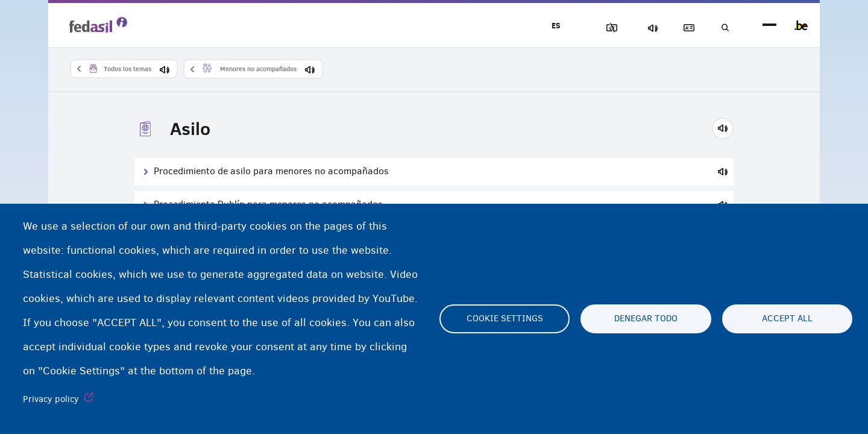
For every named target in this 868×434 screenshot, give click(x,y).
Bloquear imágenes (597, 28)
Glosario (682, 28)
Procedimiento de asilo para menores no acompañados (271, 171)
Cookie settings (505, 319)
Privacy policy (51, 399)
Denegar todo (646, 319)
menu (769, 26)
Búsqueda (723, 28)
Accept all (787, 319)
